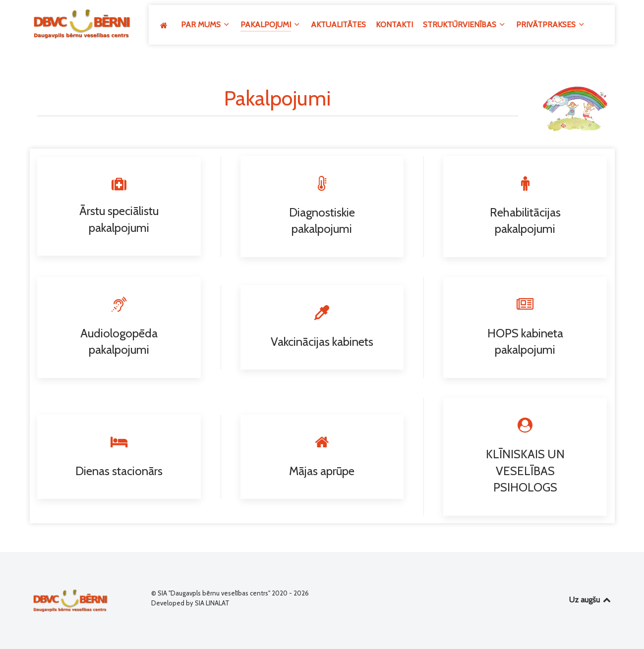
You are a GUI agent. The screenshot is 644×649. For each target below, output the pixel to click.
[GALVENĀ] (166, 25)
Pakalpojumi (277, 98)
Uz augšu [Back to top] (591, 600)
